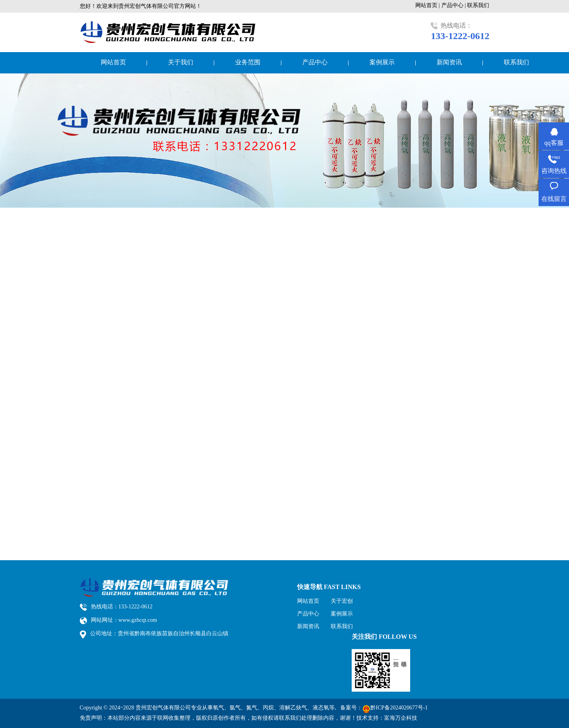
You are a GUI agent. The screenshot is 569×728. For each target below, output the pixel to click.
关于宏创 (342, 601)
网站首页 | (428, 5)
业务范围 (248, 62)
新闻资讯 (449, 62)
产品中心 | (454, 5)
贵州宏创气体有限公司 (163, 708)
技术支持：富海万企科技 (387, 718)
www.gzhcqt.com (138, 620)
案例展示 (382, 62)
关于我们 (181, 62)
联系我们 (478, 5)
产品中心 (315, 62)
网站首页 (113, 62)
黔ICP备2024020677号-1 (399, 708)
